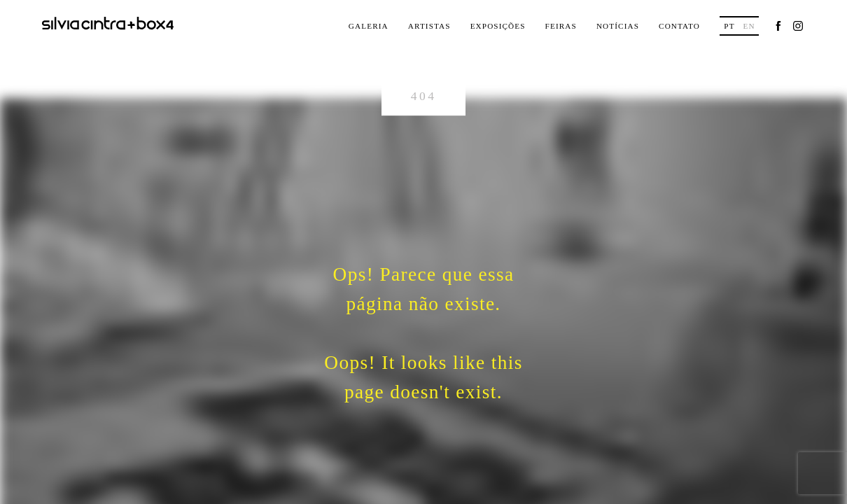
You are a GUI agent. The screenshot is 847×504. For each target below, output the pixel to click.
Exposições (498, 26)
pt (729, 26)
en (749, 26)
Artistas (429, 26)
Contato (679, 26)
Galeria (369, 26)
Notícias (618, 26)
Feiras (561, 26)
